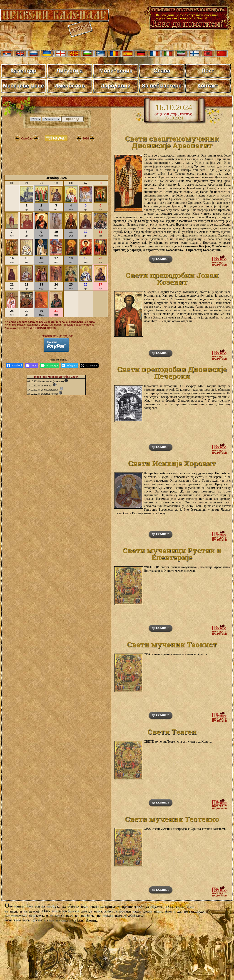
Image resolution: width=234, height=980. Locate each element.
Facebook (15, 366)
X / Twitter (89, 366)
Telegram (69, 366)
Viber (32, 366)
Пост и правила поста (39, 328)
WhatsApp (49, 366)
